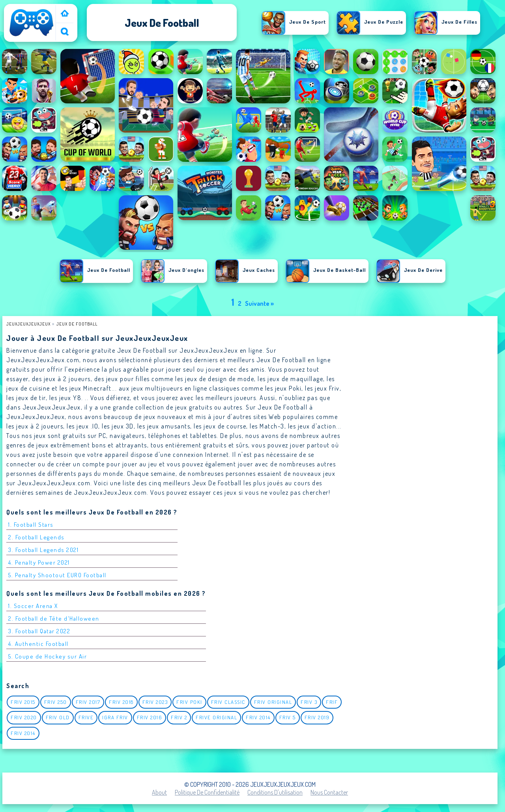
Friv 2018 (121, 702)
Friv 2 (179, 717)
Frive (86, 717)
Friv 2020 (24, 717)
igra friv (115, 717)
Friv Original (273, 702)
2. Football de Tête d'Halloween (54, 618)
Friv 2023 (155, 702)
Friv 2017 (88, 702)
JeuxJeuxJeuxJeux (28, 324)
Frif (332, 702)
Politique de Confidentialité (207, 792)
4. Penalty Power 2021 (39, 562)
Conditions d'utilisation (275, 792)
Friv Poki (189, 702)
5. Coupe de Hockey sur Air (48, 656)
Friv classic (228, 702)
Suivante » (259, 303)
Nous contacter (329, 792)
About (159, 792)
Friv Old (58, 717)
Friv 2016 (150, 717)
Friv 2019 (317, 717)
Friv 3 (309, 702)
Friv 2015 (23, 702)
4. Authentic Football (38, 644)
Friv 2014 (258, 717)
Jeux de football (77, 324)
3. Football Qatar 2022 (39, 631)
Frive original (216, 717)
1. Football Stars (31, 525)
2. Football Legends (36, 537)
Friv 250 (56, 702)
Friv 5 (288, 717)
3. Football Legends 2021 (43, 550)
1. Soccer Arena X (33, 606)
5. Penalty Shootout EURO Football (57, 575)
